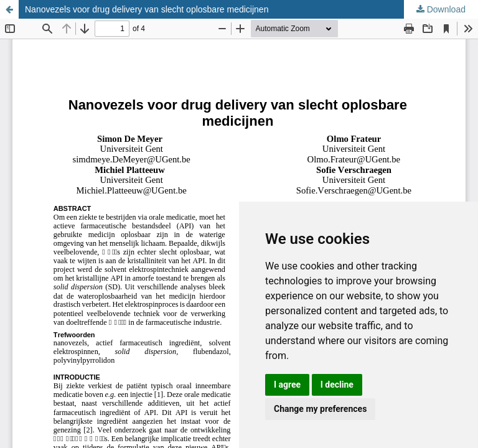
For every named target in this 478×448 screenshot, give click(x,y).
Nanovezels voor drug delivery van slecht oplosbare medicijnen (147, 9)
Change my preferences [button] (320, 409)
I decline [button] (337, 385)
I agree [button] (287, 385)
